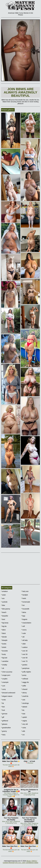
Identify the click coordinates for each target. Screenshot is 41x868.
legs (23, 616)
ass (3, 598)
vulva (24, 728)
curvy (3, 689)
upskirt (24, 717)
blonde (4, 637)
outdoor (24, 647)
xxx (23, 735)
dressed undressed (8, 693)
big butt (4, 658)
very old (24, 724)
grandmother (6, 728)
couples (4, 679)
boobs (4, 644)
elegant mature (7, 696)
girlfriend (5, 721)
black (3, 633)
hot (23, 605)
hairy (3, 735)
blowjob (4, 640)
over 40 (24, 651)
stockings (25, 703)
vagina (24, 721)
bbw (3, 605)
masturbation (26, 623)
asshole (4, 602)
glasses (4, 724)
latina (24, 612)
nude (24, 633)
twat (23, 714)
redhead (25, 679)
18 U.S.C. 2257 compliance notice (27, 863)
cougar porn (6, 675)
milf (23, 626)
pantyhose (25, 668)
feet (3, 707)
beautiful (4, 616)
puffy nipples (26, 672)
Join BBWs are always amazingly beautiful (20, 92)
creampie (5, 682)
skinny (24, 693)
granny (4, 731)
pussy (24, 675)
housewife (25, 609)
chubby (4, 665)
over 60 (24, 658)
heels (24, 598)
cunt (3, 686)
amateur (4, 591)
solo (23, 700)
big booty (5, 623)
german (4, 714)
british (4, 647)
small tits (25, 696)
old (23, 637)
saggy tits (25, 682)
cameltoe (5, 661)
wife (23, 731)
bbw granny (6, 609)
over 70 (24, 661)
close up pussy (7, 672)
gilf (3, 717)
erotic (3, 700)
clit (3, 668)
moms (24, 630)
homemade (26, 602)
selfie (24, 686)
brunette (4, 651)
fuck (3, 710)
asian (3, 595)
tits (23, 710)
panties (24, 665)
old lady (24, 640)
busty (3, 654)
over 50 (24, 654)
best (3, 619)
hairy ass (25, 591)
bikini (3, 630)
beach (4, 612)
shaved (24, 689)
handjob (25, 595)
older (24, 644)
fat (2, 703)
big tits (4, 626)
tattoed (24, 707)
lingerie (24, 619)
